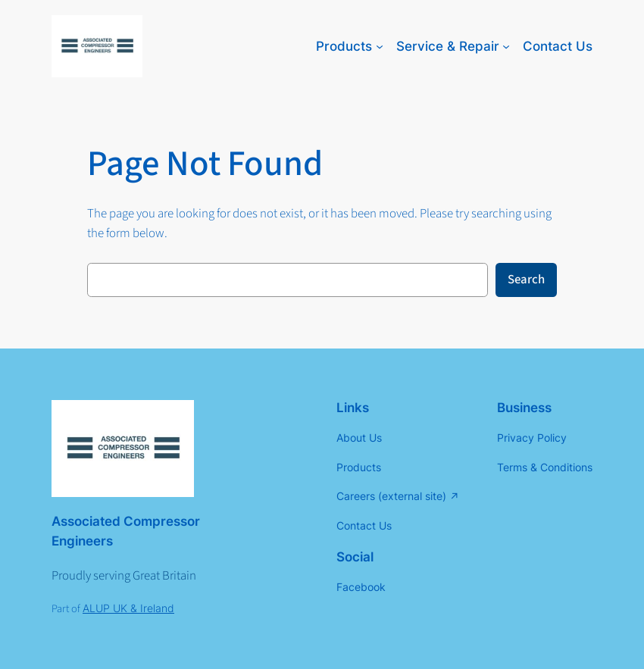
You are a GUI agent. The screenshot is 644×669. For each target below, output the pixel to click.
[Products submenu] (380, 46)
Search (526, 280)
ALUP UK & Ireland (128, 608)
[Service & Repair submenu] (506, 46)
